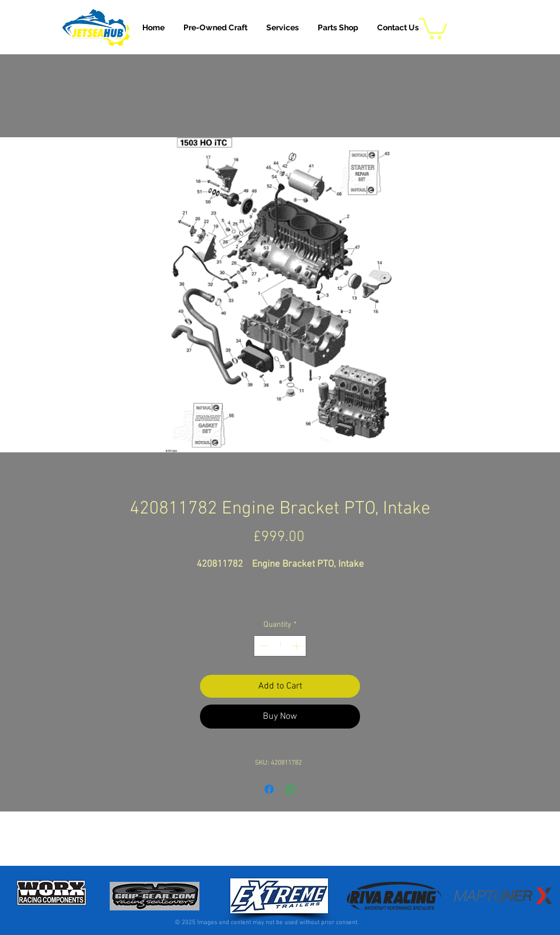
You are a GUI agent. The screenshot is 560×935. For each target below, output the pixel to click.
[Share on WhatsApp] (291, 789)
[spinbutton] (280, 646)
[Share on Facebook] (269, 789)
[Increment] (297, 646)
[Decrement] (263, 646)
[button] (283, 27)
